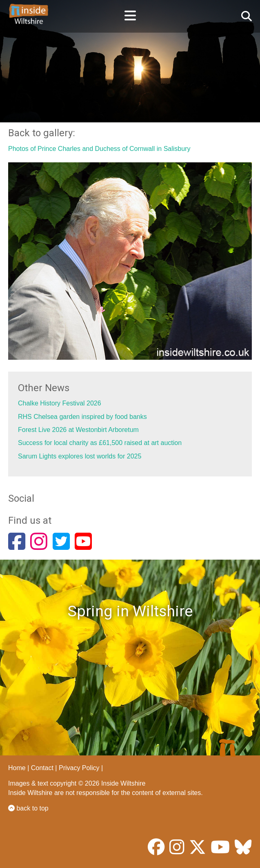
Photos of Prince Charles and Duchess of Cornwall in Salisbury (99, 149)
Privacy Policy (79, 768)
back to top (28, 808)
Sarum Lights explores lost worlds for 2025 (80, 456)
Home (17, 768)
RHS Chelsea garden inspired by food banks (82, 417)
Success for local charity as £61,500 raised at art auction (100, 443)
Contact (42, 768)
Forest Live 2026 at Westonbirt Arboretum (78, 430)
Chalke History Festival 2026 (60, 403)
